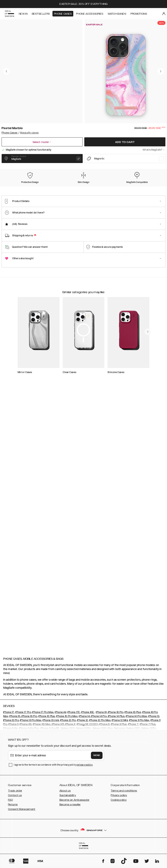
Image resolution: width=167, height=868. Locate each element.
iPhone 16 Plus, (133, 733)
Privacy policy (119, 816)
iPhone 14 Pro (98, 737)
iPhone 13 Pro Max (31, 741)
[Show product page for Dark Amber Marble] (125, 190)
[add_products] (62, 395)
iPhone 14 (84, 737)
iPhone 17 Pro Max (43, 733)
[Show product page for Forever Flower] (79, 190)
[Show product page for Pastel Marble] (12, 190)
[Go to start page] (9, 14)
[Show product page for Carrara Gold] (34, 190)
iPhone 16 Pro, (116, 733)
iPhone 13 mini (51, 741)
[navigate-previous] (153, 471)
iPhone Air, (61, 733)
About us (65, 811)
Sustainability (68, 816)
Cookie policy (119, 821)
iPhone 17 (9, 733)
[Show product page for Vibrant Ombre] (147, 190)
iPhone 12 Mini (120, 741)
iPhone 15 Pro (29, 737)
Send (97, 776)
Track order (15, 811)
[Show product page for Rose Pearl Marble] (102, 190)
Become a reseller (70, 825)
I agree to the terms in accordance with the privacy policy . (53, 785)
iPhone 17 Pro (23, 733)
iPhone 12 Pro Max (100, 741)
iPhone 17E (74, 733)
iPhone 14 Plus (116, 737)
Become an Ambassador (74, 821)
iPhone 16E (88, 733)
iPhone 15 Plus (47, 737)
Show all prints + (156, 169)
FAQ (10, 821)
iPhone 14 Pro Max (136, 737)
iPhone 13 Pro (11, 741)
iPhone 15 (15, 737)
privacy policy (85, 785)
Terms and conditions (124, 811)
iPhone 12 (83, 741)
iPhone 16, (101, 733)
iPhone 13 (154, 737)
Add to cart (125, 142)
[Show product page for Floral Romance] (57, 190)
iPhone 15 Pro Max (67, 737)
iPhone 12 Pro (68, 741)
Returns (13, 825)
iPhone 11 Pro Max (139, 741)
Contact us (15, 816)
